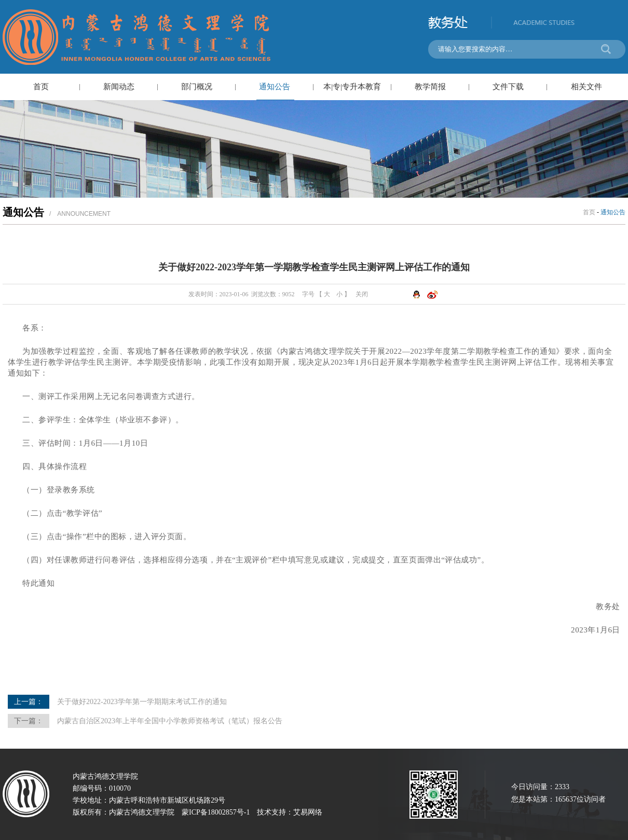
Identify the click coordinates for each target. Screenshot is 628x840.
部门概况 (197, 87)
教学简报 (430, 87)
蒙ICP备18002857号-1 (216, 812)
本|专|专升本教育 (352, 87)
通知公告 (275, 87)
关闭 (362, 294)
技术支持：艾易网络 (290, 812)
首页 (41, 87)
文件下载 (508, 87)
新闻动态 (119, 87)
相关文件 (586, 87)
